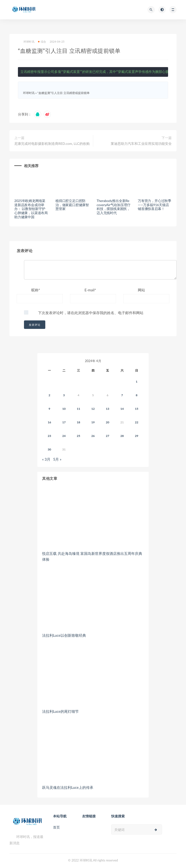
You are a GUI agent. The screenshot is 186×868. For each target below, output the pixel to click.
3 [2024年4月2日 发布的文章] (64, 395)
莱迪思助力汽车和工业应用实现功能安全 (141, 143)
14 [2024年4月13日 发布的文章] (122, 409)
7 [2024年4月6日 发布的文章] (122, 395)
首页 (56, 827)
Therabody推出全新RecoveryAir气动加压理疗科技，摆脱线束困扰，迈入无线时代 (113, 207)
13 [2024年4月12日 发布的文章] (108, 409)
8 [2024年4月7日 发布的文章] (137, 395)
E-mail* (90, 290)
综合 (42, 42)
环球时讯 (26, 42)
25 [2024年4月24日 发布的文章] (78, 436)
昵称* (36, 290)
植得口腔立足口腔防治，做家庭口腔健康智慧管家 (72, 205)
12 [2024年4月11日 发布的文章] (93, 409)
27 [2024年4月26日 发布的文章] (108, 436)
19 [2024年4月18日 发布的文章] (93, 422)
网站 (141, 290)
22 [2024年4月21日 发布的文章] (137, 422)
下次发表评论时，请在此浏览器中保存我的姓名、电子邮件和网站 (91, 313)
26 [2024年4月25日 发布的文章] (93, 436)
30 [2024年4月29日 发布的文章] (49, 449)
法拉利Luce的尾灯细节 (60, 711)
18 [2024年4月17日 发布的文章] (78, 422)
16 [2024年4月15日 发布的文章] (49, 422)
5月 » (57, 459)
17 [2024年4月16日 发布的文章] (64, 422)
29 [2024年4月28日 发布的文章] (137, 436)
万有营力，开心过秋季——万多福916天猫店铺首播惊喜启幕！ (155, 205)
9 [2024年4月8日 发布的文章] (50, 409)
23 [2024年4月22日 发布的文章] (49, 436)
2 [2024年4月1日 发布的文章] (50, 395)
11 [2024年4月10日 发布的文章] (78, 409)
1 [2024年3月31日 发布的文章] (137, 382)
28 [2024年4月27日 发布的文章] (122, 436)
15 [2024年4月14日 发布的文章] (137, 409)
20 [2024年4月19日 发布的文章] (108, 422)
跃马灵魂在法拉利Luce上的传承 (68, 787)
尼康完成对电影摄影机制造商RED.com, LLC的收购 (52, 143)
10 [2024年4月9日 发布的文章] (64, 409)
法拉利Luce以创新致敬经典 (64, 635)
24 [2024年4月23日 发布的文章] (64, 436)
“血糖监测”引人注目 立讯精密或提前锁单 (63, 93)
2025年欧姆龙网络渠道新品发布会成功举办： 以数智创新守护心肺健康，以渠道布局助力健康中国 (31, 209)
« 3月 (46, 459)
